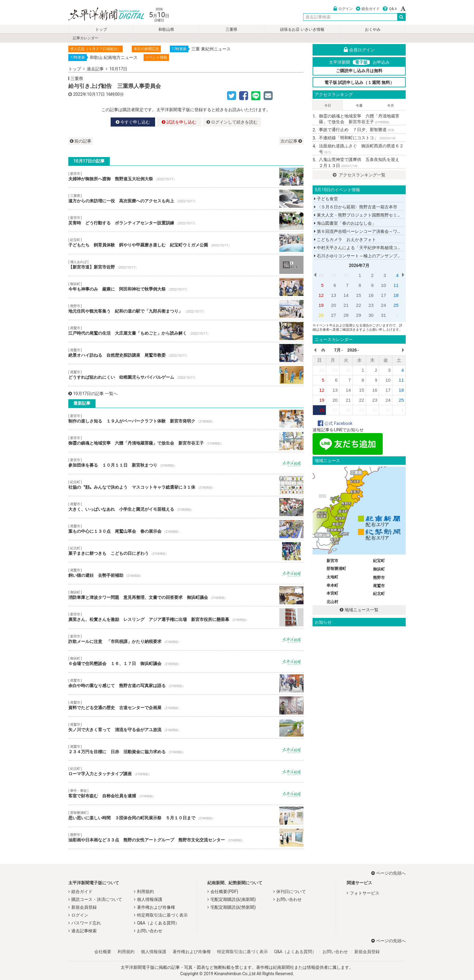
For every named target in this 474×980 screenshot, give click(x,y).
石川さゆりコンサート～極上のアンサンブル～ (360, 256)
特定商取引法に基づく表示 (162, 915)
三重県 (231, 29)
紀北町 (379, 594)
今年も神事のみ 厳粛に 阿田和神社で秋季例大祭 (186, 287)
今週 (359, 106)
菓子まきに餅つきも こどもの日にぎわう (186, 551)
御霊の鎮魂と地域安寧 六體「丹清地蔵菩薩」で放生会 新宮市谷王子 (186, 441)
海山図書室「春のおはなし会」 (345, 223)
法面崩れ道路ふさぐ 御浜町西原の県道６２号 (361, 149)
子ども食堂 (326, 199)
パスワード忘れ (86, 923)
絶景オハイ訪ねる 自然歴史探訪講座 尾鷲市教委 (186, 353)
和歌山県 (166, 29)
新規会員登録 (84, 907)
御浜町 (379, 569)
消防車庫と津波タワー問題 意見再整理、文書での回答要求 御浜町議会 (186, 595)
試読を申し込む (179, 122)
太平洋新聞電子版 (102, 15)
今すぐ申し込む (133, 122)
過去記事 (95, 69)
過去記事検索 (84, 931)
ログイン (343, 9)
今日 (328, 106)
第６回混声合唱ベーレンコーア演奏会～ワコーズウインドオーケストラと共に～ (391, 231)
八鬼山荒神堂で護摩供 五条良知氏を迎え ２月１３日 (361, 162)
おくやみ (373, 29)
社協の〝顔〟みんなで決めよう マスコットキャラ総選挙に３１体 (186, 485)
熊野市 (379, 578)
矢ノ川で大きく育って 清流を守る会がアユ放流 (186, 728)
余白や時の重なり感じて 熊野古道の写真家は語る (186, 683)
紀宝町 (379, 561)
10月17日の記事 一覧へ (93, 394)
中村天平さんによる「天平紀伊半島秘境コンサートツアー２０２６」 (381, 248)
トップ (101, 29)
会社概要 (103, 952)
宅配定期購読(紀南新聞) (233, 899)
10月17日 (118, 69)
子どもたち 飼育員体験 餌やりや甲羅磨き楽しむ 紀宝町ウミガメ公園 (186, 243)
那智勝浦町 (336, 569)
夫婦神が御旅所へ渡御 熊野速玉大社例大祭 (186, 177)
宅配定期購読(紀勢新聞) (233, 907)
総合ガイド (368, 9)
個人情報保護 (150, 899)
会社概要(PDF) (224, 892)
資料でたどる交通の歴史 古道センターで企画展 (186, 705)
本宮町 (332, 593)
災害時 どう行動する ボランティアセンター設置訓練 (186, 221)
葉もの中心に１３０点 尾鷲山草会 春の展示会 (186, 529)
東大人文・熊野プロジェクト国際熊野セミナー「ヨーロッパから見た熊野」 (387, 215)
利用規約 (145, 892)
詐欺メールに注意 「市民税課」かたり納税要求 (186, 639)
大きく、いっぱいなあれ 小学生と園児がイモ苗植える (186, 507)
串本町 (332, 585)
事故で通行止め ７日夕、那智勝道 (357, 130)
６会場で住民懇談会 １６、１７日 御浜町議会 (186, 661)
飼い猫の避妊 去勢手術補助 (186, 573)
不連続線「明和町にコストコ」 (357, 138)
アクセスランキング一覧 (359, 175)
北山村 (332, 602)
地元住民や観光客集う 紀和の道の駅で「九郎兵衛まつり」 (186, 309)
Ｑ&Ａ (390, 9)
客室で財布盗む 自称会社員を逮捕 (186, 794)
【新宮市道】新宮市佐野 (186, 265)
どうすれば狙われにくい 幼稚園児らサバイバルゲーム (186, 375)
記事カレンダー (86, 38)
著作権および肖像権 (156, 907)
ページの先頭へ (388, 873)
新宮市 (332, 561)
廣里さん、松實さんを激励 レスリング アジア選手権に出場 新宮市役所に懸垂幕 (186, 617)
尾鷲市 (379, 586)
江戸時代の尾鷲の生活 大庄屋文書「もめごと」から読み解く (186, 331)
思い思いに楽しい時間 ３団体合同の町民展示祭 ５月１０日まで (186, 816)
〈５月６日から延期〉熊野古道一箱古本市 (355, 207)
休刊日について (291, 892)
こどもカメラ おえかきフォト (345, 239)
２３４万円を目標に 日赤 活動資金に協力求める (186, 750)
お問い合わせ (150, 931)
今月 (391, 106)
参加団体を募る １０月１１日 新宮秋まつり (186, 463)
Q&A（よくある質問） (158, 923)
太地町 (332, 577)
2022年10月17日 (89, 94)
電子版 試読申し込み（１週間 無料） (359, 82)
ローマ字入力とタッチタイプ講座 (186, 772)
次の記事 (291, 141)
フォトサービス (365, 893)
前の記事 (81, 141)
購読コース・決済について (97, 899)
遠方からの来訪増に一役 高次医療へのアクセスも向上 (186, 199)
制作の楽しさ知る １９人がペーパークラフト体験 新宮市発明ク (186, 419)
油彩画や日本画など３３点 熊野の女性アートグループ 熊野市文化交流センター (186, 838)
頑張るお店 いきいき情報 (302, 29)
